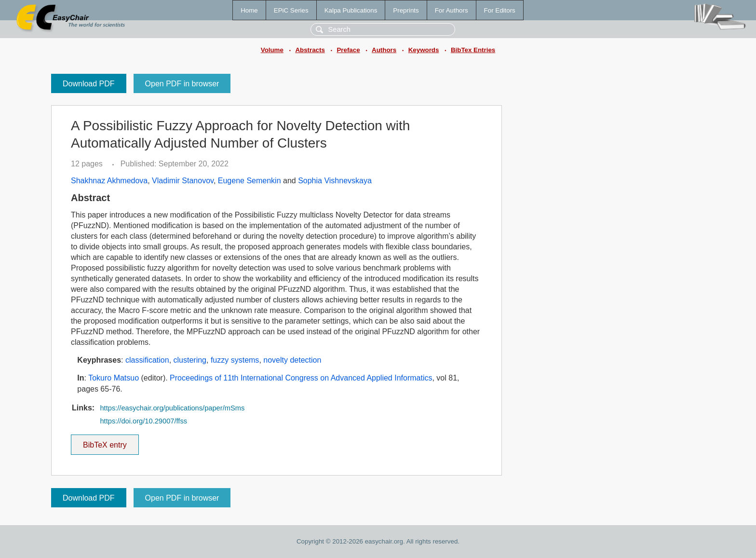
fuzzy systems (235, 360)
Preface (348, 50)
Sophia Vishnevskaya (335, 181)
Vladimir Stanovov (183, 181)
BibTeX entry (105, 442)
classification (147, 360)
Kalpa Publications (351, 10)
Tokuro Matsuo (114, 378)
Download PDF (89, 84)
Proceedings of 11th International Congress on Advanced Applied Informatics (301, 378)
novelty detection (292, 360)
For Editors (500, 10)
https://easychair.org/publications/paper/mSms (172, 408)
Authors (384, 50)
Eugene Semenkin (250, 181)
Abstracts (310, 50)
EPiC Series (291, 10)
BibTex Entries (473, 50)
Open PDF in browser (182, 84)
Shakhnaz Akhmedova (109, 181)
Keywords (424, 50)
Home (249, 10)
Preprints (406, 10)
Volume (272, 50)
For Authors (452, 10)
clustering (190, 360)
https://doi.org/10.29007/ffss (143, 421)
